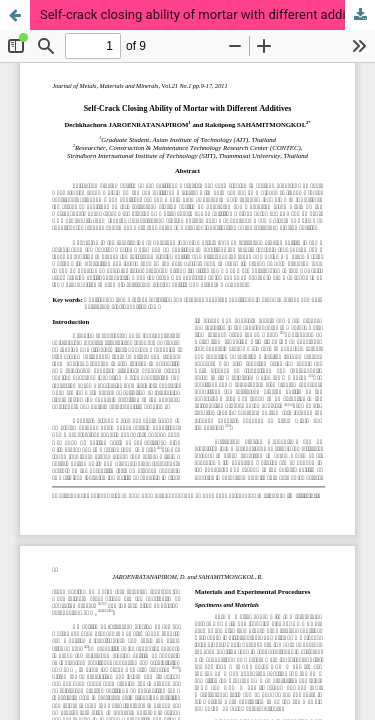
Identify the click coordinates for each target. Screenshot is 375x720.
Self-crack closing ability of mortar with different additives (206, 14)
